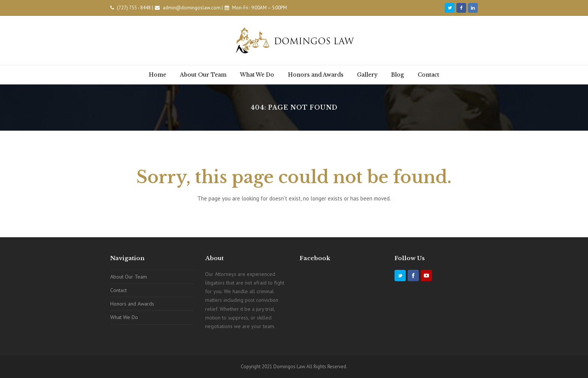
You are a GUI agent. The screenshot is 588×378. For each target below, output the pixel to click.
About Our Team (129, 277)
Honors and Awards (132, 304)
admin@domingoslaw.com (192, 8)
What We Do (124, 317)
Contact (118, 290)
